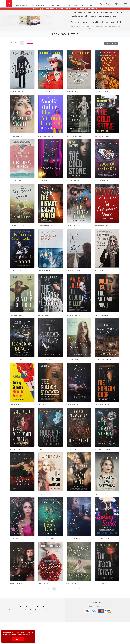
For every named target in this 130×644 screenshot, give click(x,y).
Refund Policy (41, 607)
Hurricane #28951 (71, 226)
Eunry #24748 (14, 181)
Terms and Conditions (26, 607)
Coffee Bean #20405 (44, 226)
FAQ (8, 609)
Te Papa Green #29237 (44, 539)
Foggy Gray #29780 (100, 494)
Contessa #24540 (71, 315)
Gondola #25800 (14, 584)
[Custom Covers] (56, 6)
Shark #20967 (42, 449)
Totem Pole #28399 (100, 226)
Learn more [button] (27, 635)
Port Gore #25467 (71, 539)
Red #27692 (13, 405)
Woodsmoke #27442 (15, 360)
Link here (103, 28)
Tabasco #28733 (99, 91)
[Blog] (76, 6)
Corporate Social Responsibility (23, 609)
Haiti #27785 (42, 181)
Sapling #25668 (14, 270)
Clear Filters (30, 43)
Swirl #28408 (70, 91)
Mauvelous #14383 (100, 539)
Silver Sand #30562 (71, 270)
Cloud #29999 (42, 315)
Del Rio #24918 (99, 584)
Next (80, 589)
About (12, 609)
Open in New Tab (111, 43)
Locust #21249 (14, 315)
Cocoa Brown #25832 (100, 360)
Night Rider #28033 (100, 315)
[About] (83, 6)
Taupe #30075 (70, 360)
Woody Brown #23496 (44, 494)
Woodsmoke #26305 (100, 449)
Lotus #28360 (42, 584)
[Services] (68, 6)
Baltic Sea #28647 (100, 136)
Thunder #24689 (99, 181)
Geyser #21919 (42, 270)
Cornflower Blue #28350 (45, 136)
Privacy (35, 607)
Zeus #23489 (98, 270)
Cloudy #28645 (71, 181)
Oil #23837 (69, 449)
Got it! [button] (18, 639)
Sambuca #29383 (43, 405)
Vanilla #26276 (14, 136)
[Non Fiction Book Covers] (40, 6)
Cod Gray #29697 (99, 405)
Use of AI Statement (52, 609)
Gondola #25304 (14, 494)
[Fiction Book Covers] (22, 6)
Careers (44, 609)
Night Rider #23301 (15, 449)
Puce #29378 (13, 539)
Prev (50, 589)
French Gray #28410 (43, 91)
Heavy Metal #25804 (72, 136)
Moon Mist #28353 (15, 226)
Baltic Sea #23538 (43, 360)
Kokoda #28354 (71, 584)
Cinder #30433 (70, 405)
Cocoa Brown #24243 (72, 494)
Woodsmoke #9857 (15, 91)
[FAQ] (91, 6)
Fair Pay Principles (37, 609)
